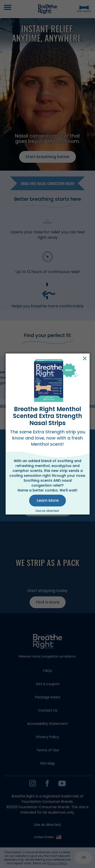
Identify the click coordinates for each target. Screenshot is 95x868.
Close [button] (85, 358)
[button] (47, 501)
